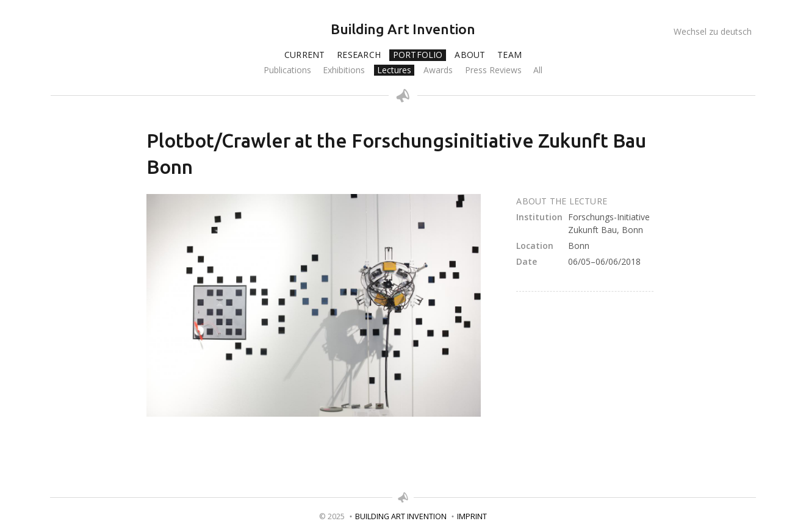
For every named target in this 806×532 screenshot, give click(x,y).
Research (359, 55)
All (538, 70)
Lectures (394, 70)
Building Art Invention (403, 29)
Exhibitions (344, 70)
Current (304, 55)
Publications (287, 70)
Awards (438, 70)
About (470, 55)
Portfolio (418, 55)
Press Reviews (493, 70)
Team (509, 55)
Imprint (472, 516)
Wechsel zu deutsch (713, 31)
